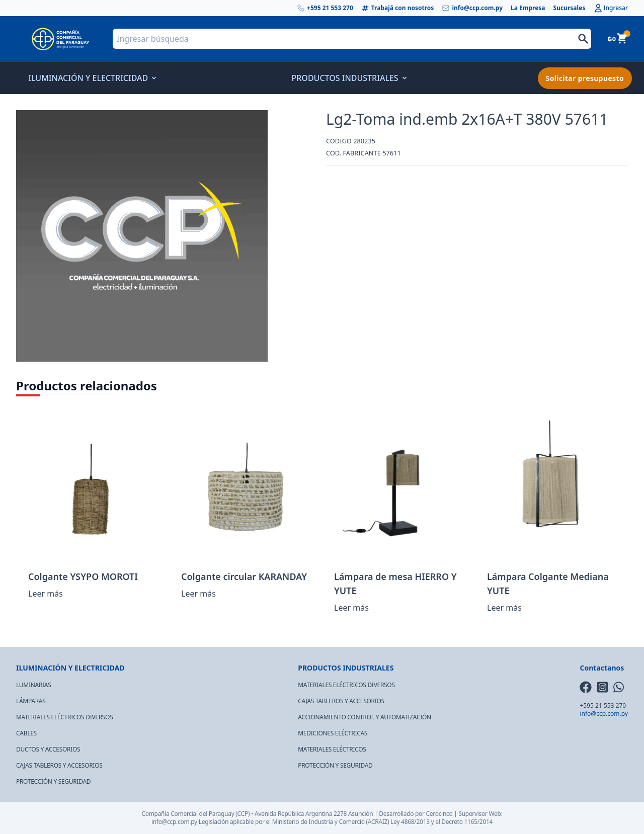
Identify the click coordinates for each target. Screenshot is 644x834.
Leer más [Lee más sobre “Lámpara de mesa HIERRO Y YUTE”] (351, 608)
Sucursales (570, 8)
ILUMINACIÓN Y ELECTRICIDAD (91, 78)
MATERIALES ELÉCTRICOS (332, 749)
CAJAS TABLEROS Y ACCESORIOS (59, 765)
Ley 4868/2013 (410, 822)
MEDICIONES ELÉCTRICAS (333, 733)
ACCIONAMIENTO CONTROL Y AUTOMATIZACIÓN (365, 717)
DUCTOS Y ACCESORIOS (48, 749)
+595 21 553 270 (325, 8)
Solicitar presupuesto (585, 78)
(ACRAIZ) (378, 822)
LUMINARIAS (33, 685)
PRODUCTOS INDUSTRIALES (348, 78)
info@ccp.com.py (472, 8)
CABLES (26, 733)
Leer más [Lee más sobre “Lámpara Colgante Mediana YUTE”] (504, 608)
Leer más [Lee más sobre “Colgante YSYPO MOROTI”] (46, 594)
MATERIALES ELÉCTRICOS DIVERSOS (64, 717)
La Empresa (528, 8)
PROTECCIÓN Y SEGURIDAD (53, 781)
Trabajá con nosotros (398, 8)
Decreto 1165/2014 (467, 822)
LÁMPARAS (31, 701)
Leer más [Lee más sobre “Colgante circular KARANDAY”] (198, 594)
